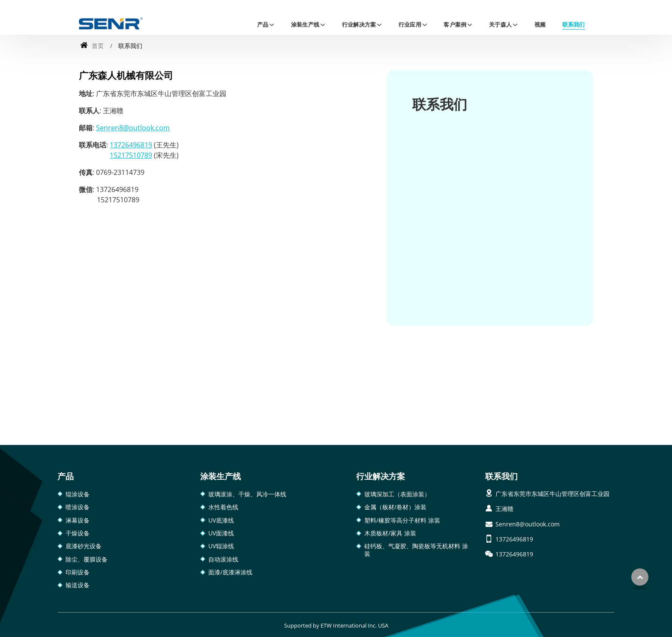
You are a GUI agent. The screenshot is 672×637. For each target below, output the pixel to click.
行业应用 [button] (410, 25)
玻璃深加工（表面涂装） (397, 494)
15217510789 (131, 155)
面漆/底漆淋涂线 (230, 572)
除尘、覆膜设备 (87, 559)
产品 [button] (263, 25)
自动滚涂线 (223, 559)
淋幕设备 (78, 520)
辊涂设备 (78, 494)
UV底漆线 (221, 520)
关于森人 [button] (500, 25)
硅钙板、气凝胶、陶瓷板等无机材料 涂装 (416, 550)
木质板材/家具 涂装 (390, 533)
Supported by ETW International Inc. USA (336, 625)
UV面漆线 (221, 533)
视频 (540, 25)
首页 (92, 46)
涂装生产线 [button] (305, 25)
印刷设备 (78, 572)
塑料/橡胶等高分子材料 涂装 (402, 520)
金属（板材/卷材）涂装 (395, 507)
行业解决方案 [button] (359, 25)
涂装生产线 (220, 476)
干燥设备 (78, 533)
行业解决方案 (381, 476)
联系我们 (574, 25)
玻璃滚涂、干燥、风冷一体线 (247, 494)
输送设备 (78, 585)
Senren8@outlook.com (133, 128)
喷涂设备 (78, 507)
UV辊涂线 (221, 546)
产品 (66, 476)
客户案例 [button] (455, 25)
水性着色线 (223, 507)
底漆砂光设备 (84, 546)
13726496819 (131, 145)
